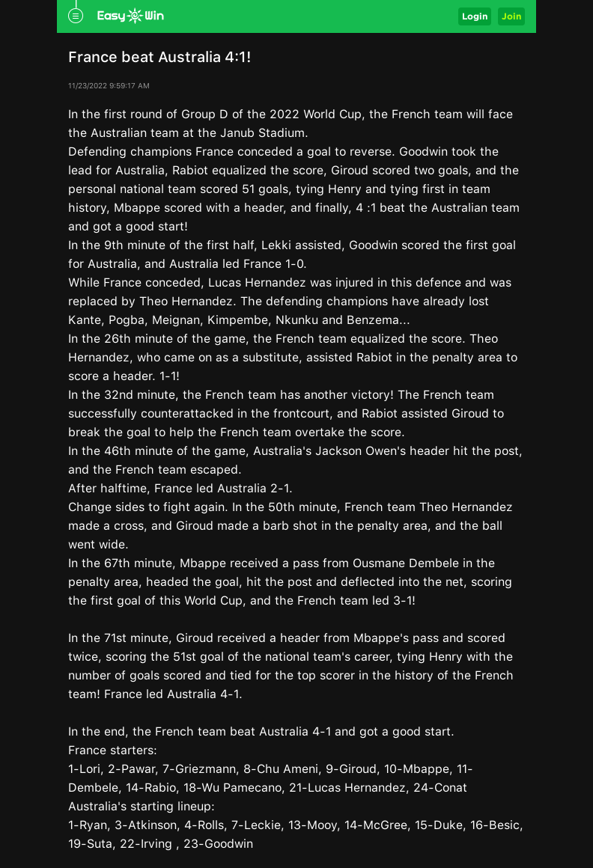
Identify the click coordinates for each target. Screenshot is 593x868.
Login (475, 16)
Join (511, 16)
